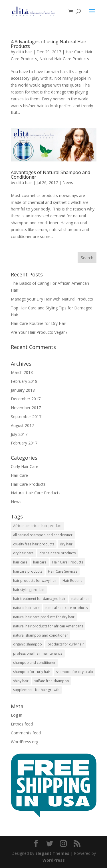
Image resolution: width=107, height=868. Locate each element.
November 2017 (26, 408)
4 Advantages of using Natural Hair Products (49, 44)
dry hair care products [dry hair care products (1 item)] (57, 553)
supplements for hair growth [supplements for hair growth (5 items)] (36, 690)
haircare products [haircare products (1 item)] (28, 571)
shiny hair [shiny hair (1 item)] (21, 681)
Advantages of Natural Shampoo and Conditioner (51, 175)
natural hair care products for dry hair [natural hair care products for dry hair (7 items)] (44, 617)
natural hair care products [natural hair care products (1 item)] (66, 608)
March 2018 (22, 372)
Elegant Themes (52, 853)
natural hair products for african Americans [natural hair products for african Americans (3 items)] (48, 626)
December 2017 (26, 399)
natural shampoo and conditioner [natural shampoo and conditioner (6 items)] (41, 635)
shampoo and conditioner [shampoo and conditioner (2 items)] (34, 663)
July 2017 (19, 434)
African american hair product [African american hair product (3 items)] (37, 526)
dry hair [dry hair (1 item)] (66, 544)
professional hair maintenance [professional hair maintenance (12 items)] (38, 653)
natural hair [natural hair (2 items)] (81, 599)
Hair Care (74, 52)
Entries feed (22, 724)
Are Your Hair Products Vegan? (39, 332)
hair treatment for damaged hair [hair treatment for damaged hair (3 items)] (39, 599)
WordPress (54, 860)
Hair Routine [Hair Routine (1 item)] (72, 581)
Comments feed (26, 733)
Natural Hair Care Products (64, 59)
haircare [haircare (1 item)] (40, 562)
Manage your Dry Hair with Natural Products (52, 299)
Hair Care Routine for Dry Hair (39, 323)
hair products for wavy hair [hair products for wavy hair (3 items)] (35, 581)
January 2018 (23, 390)
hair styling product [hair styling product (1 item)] (29, 590)
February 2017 (24, 443)
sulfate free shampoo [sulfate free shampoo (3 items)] (52, 681)
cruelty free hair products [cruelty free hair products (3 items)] (34, 544)
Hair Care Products (28, 484)
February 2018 (24, 381)
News (68, 183)
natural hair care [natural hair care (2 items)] (26, 608)
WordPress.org (25, 742)
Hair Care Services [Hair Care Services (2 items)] (63, 571)
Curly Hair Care (25, 466)
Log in (17, 715)
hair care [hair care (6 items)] (20, 562)
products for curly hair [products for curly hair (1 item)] (66, 644)
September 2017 (26, 417)
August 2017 (22, 425)
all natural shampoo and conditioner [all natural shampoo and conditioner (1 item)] (43, 535)
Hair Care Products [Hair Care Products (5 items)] (68, 562)
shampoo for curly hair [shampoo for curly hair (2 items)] (32, 672)
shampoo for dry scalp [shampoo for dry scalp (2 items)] (74, 672)
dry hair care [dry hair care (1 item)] (23, 553)
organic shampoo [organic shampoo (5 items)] (28, 644)
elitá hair (24, 52)
